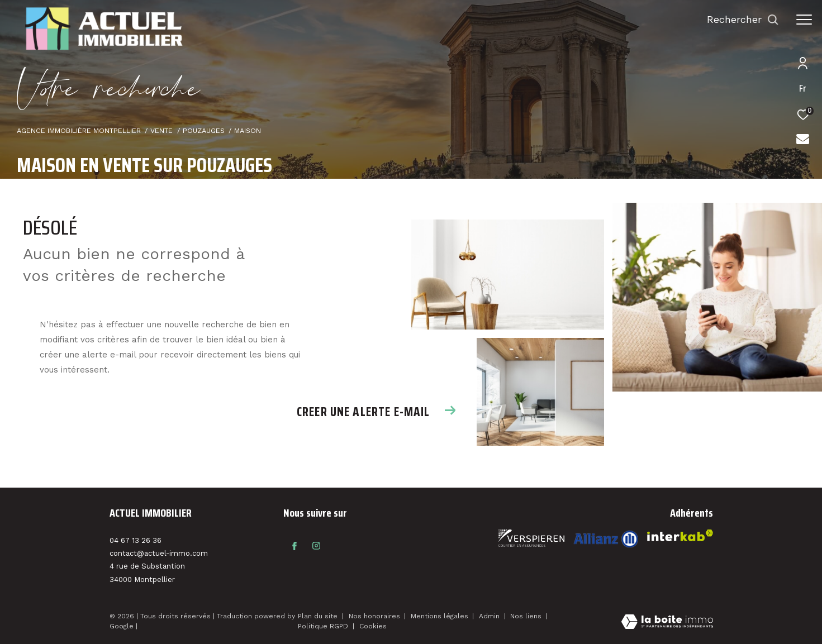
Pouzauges (204, 130)
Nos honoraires (376, 616)
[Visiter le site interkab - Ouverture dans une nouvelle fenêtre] (606, 539)
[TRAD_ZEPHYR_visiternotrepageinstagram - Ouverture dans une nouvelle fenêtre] (316, 546)
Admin (490, 616)
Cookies (373, 626)
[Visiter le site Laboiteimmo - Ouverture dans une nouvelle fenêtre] (667, 623)
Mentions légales (441, 616)
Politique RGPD (323, 626)
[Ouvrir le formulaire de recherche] (743, 20)
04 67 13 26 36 (136, 540)
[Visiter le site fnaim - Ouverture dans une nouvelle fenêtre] (531, 538)
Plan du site (319, 616)
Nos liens (527, 616)
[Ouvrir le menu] (804, 20)
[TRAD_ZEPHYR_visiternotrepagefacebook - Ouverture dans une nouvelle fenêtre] (294, 546)
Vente (161, 130)
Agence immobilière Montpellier (79, 130)
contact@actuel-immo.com (159, 553)
